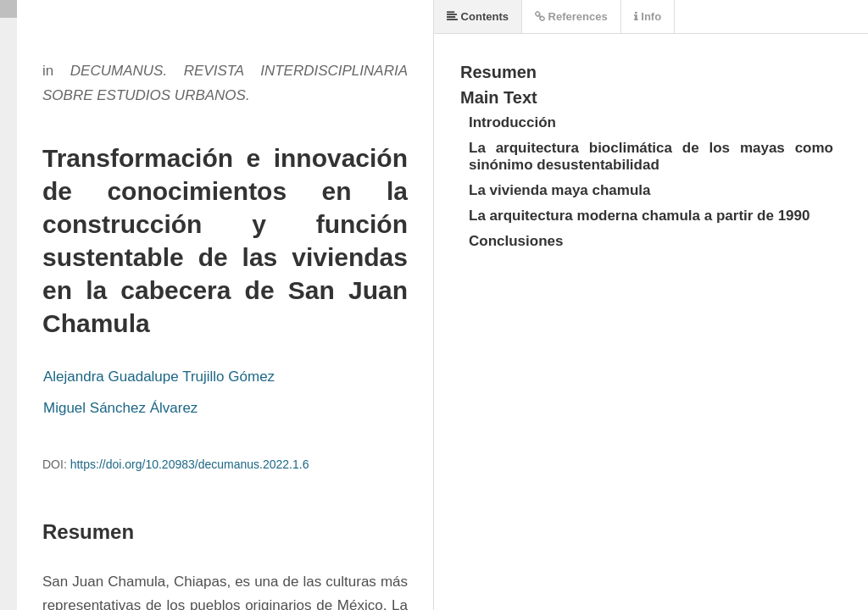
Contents (478, 17)
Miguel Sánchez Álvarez (120, 408)
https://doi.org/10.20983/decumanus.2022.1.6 (190, 464)
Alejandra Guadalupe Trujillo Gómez (159, 377)
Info (648, 17)
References (571, 17)
